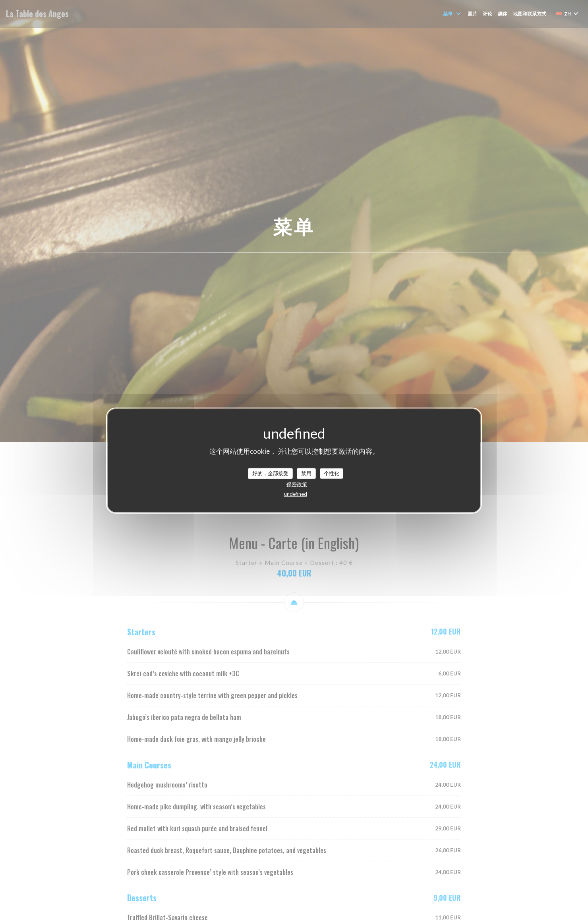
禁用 (306, 473)
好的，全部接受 (270, 473)
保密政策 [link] (297, 484)
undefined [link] (296, 493)
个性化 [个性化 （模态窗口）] (332, 473)
